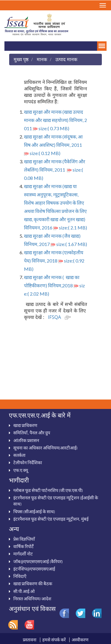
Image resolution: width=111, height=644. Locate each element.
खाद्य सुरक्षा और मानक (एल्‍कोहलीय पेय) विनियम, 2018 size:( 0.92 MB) (54, 261)
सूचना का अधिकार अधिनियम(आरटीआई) (45, 448)
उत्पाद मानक (66, 59)
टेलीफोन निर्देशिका (28, 462)
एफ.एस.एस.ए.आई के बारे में (40, 415)
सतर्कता (19, 455)
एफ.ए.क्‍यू (21, 470)
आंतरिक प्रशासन (26, 440)
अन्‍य (14, 529)
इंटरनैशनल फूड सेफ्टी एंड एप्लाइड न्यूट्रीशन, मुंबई (51, 519)
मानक (42, 59)
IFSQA (59, 317)
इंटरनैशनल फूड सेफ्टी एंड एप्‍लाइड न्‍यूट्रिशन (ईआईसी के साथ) (56, 501)
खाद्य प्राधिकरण (25, 425)
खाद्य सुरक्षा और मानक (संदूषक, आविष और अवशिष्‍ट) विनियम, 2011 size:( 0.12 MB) (53, 145)
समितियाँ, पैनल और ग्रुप (32, 433)
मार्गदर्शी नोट (23, 554)
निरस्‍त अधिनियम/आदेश (32, 599)
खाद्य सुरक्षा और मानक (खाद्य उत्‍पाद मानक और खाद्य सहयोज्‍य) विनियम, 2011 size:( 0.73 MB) (55, 120)
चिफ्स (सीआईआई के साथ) (34, 511)
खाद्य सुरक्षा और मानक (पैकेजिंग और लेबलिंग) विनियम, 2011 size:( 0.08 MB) (55, 170)
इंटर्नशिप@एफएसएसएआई (34, 569)
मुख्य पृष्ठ (21, 59)
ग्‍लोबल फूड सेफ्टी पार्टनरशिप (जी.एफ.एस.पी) (48, 490)
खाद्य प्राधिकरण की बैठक (33, 583)
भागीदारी (19, 480)
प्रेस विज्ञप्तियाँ (24, 539)
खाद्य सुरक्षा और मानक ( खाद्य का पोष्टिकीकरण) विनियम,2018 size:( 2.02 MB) (54, 285)
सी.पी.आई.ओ (24, 591)
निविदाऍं (20, 576)
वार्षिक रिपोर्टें (24, 546)
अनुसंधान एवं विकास (32, 609)
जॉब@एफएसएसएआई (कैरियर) (38, 561)
